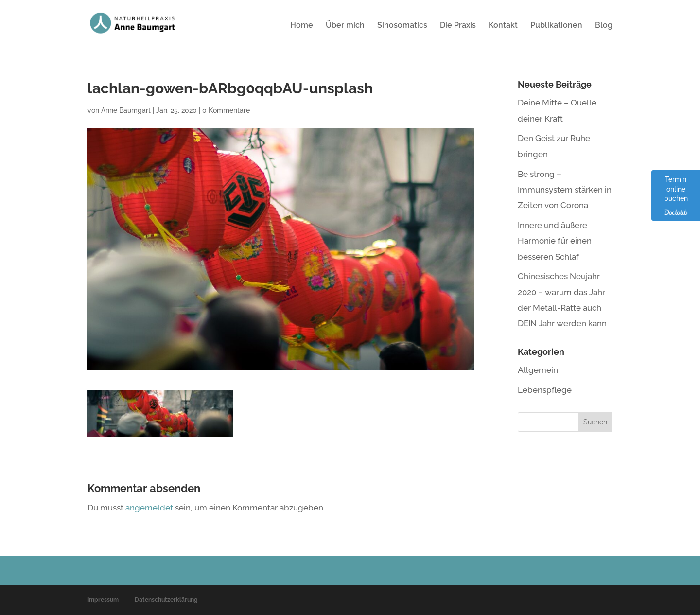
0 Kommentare (226, 110)
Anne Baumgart (126, 110)
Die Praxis (458, 26)
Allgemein (538, 370)
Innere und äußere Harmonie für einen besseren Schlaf (555, 241)
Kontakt (503, 26)
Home (302, 26)
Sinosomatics (402, 26)
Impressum (103, 600)
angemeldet (149, 508)
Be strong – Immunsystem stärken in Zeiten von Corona (565, 190)
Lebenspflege (545, 390)
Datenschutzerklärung (166, 600)
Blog (604, 26)
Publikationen (556, 26)
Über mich (345, 26)
